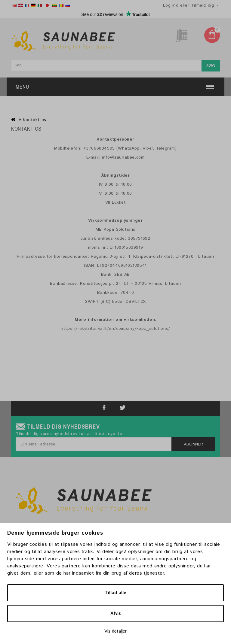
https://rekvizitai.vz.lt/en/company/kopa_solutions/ (115, 329)
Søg (211, 66)
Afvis (116, 614)
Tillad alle (115, 593)
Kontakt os (35, 120)
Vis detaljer (115, 631)
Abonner (193, 444)
